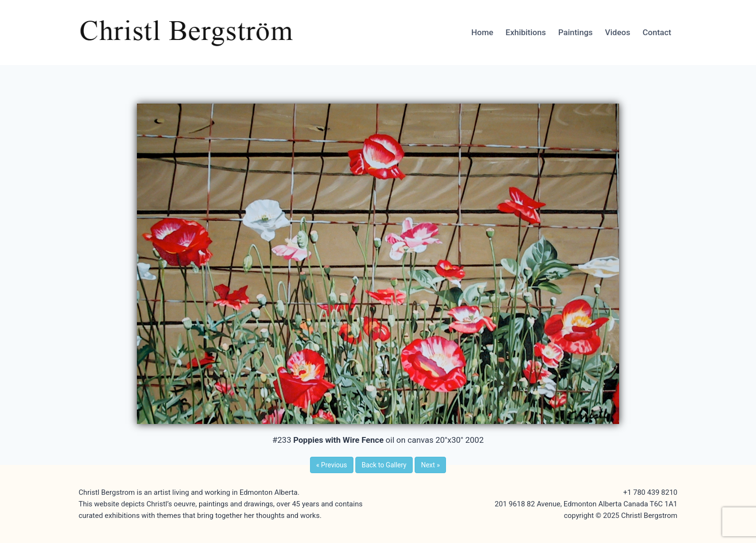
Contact (657, 32)
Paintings (576, 32)
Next (430, 465)
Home (482, 32)
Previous (332, 465)
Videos (618, 32)
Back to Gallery (384, 465)
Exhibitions (526, 32)
